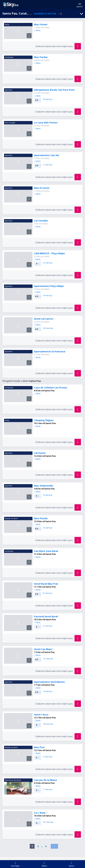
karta (37, 30)
